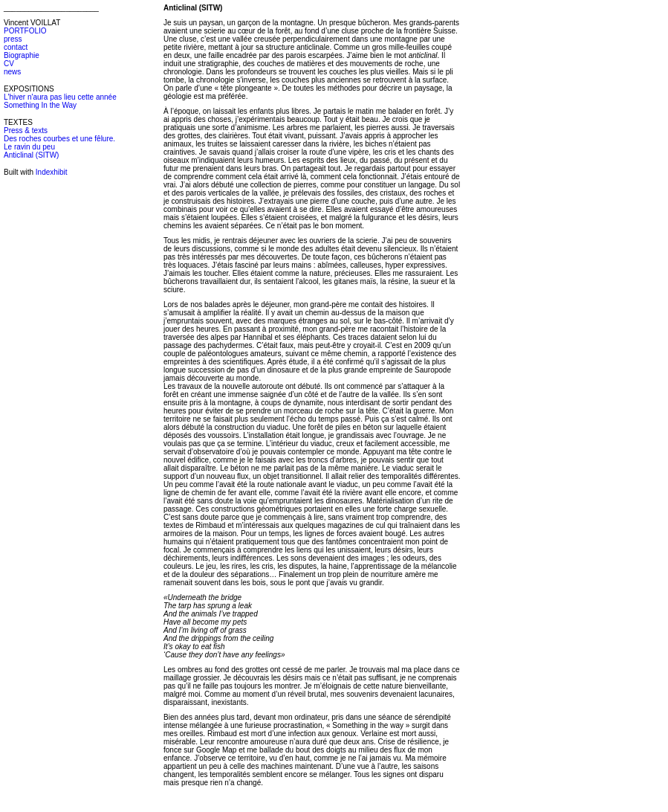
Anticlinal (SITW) (31, 155)
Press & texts (26, 130)
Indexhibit (52, 172)
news (12, 72)
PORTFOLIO (25, 31)
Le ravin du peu (29, 147)
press (13, 39)
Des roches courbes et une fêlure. (59, 139)
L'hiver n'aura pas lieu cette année (60, 97)
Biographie (22, 55)
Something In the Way (40, 105)
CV (9, 64)
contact (16, 47)
